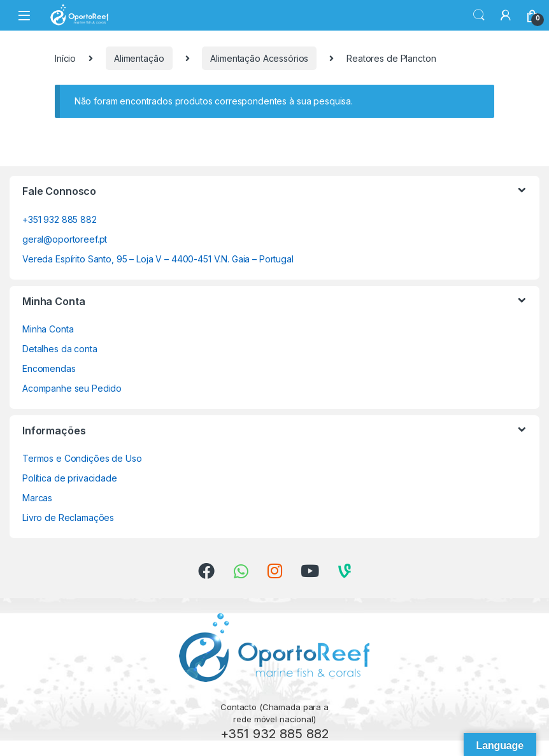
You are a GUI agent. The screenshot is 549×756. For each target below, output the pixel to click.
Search (479, 15)
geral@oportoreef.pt (65, 239)
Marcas (37, 498)
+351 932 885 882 (60, 219)
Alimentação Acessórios (259, 58)
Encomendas (49, 368)
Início (65, 58)
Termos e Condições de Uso (82, 458)
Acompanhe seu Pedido (72, 388)
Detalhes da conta (60, 349)
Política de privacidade (70, 478)
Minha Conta (48, 329)
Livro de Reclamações (68, 517)
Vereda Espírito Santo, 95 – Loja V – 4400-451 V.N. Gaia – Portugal (158, 259)
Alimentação (139, 58)
